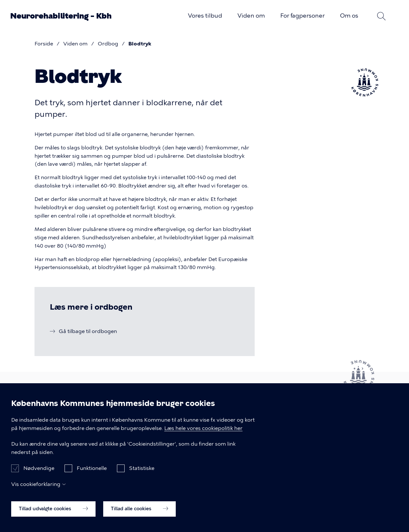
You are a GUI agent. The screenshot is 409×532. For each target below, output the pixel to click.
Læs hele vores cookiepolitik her (203, 435)
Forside (44, 44)
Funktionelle (92, 475)
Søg (381, 16)
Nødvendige (39, 475)
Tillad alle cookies (139, 516)
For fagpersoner (302, 16)
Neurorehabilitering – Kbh (61, 16)
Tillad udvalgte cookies (53, 516)
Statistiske (142, 475)
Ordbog (108, 44)
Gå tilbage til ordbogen (88, 331)
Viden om (251, 16)
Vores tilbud (205, 16)
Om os (349, 16)
